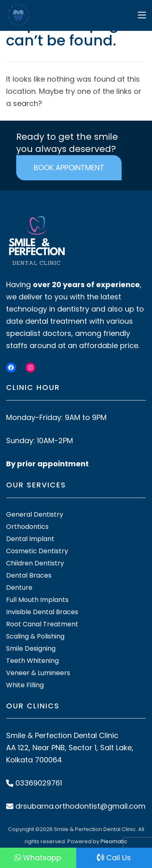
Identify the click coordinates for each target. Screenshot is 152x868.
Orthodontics (27, 527)
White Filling (25, 685)
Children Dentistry (35, 563)
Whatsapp (38, 858)
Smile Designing (31, 648)
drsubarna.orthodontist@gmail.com (80, 806)
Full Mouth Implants (37, 600)
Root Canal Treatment (42, 624)
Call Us (114, 858)
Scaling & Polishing (35, 636)
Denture (19, 588)
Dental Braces (29, 575)
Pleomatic (114, 841)
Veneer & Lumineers (38, 673)
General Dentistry (35, 514)
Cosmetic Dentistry (37, 551)
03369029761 (39, 783)
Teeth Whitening (32, 661)
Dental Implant (30, 539)
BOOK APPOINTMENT (69, 168)
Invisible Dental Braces (42, 612)
